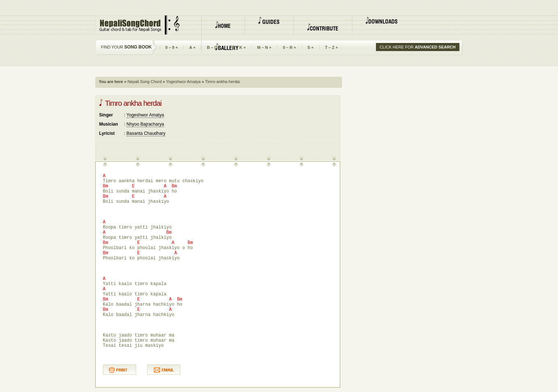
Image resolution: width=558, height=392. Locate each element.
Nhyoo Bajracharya (145, 124)
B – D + (214, 47)
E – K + (239, 47)
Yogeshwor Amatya (183, 82)
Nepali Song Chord (144, 82)
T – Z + (332, 47)
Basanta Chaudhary (146, 133)
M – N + (264, 47)
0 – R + (289, 47)
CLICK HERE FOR (417, 47)
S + (311, 47)
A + (192, 47)
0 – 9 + (172, 47)
